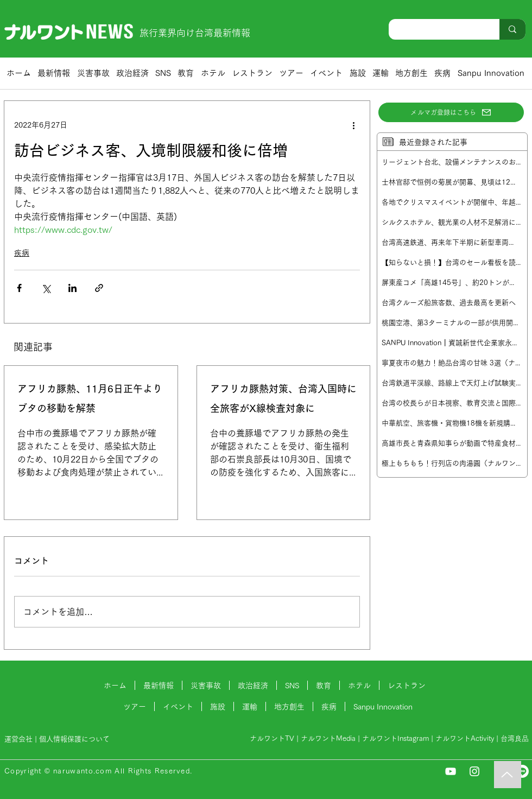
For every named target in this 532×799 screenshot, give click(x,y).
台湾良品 (515, 738)
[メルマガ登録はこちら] (451, 112)
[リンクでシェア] (99, 288)
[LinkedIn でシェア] (72, 288)
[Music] (508, 775)
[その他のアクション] (353, 125)
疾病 (22, 253)
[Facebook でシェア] (19, 288)
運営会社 (18, 739)
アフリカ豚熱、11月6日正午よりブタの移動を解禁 (90, 398)
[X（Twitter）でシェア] (46, 288)
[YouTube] (451, 771)
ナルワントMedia (328, 738)
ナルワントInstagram (395, 738)
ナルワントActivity (465, 738)
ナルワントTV (272, 738)
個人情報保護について (75, 739)
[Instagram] (474, 771)
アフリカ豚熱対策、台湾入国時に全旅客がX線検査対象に (283, 398)
